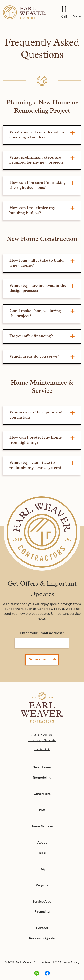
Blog (42, 853)
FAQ (42, 869)
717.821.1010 (42, 750)
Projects (42, 886)
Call (64, 17)
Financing (42, 912)
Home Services (42, 827)
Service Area (42, 902)
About (42, 843)
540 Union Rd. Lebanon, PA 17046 (42, 738)
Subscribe (37, 660)
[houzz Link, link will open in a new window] (37, 973)
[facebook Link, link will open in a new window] (47, 973)
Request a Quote (42, 938)
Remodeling (42, 778)
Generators (42, 794)
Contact (42, 928)
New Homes (42, 768)
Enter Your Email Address (42, 634)
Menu (77, 16)
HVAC (42, 810)
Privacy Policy (69, 963)
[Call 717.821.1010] (64, 13)
